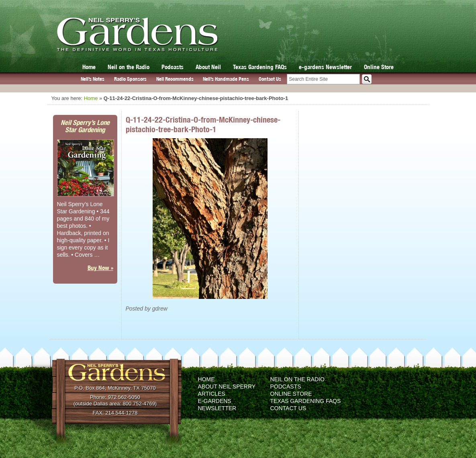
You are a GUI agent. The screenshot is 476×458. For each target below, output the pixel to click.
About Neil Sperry (227, 386)
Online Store (379, 67)
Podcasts (173, 67)
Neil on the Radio (129, 67)
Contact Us (270, 79)
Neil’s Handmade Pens (226, 79)
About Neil (208, 67)
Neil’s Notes (93, 79)
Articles (212, 394)
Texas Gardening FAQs (260, 67)
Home (89, 67)
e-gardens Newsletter (325, 67)
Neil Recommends (175, 79)
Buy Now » (100, 268)
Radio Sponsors (130, 79)
